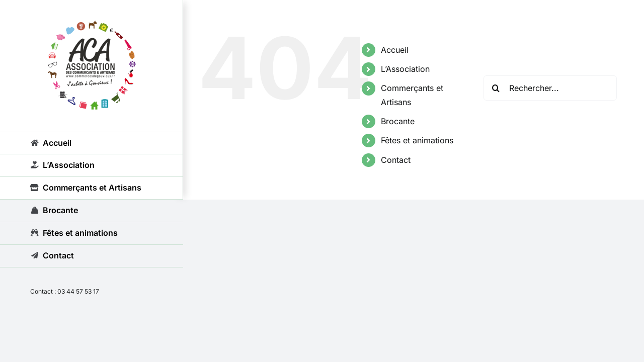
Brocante (398, 121)
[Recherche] (496, 88)
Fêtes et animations (417, 140)
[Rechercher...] (550, 88)
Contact (396, 160)
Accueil (395, 50)
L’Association (405, 69)
